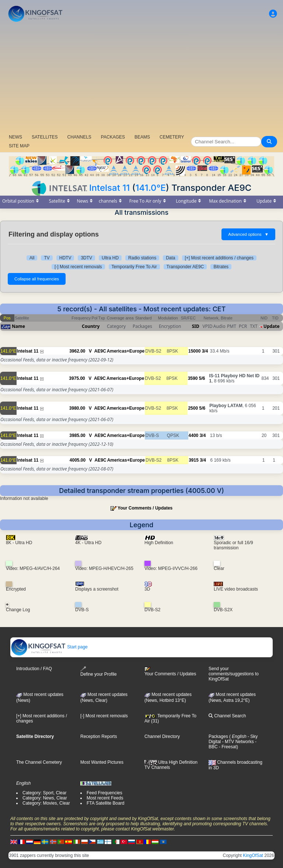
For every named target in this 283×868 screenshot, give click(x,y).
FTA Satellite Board (106, 803)
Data (170, 258)
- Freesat (227, 747)
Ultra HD (110, 258)
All (32, 258)
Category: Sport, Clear (44, 793)
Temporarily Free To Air (134, 267)
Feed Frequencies (104, 793)
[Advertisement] (141, 79)
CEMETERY (172, 137)
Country (91, 326)
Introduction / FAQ (34, 669)
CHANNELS (79, 137)
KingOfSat (253, 855)
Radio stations (142, 258)
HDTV (65, 258)
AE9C (100, 351)
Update (272, 326)
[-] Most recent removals (78, 267)
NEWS (15, 137)
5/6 (202, 378)
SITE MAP (19, 146)
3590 (193, 378)
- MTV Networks (237, 742)
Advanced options (248, 234)
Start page (49, 647)
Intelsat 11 (109, 188)
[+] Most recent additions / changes (219, 258)
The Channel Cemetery (39, 762)
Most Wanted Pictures (102, 762)
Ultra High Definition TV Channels (171, 765)
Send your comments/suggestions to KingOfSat (234, 674)
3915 (194, 460)
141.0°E (151, 188)
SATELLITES (45, 137)
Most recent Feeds (105, 798)
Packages (218, 736)
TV (47, 258)
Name (18, 326)
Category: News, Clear (45, 798)
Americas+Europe (126, 351)
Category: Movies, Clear (46, 803)
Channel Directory (162, 736)
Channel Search (227, 716)
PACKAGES (113, 137)
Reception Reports (99, 736)
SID (196, 326)
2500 (193, 408)
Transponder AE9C (185, 267)
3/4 (205, 351)
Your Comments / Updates (145, 508)
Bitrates (221, 267)
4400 (194, 435)
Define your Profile (99, 671)
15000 (194, 351)
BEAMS (142, 137)
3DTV (86, 258)
